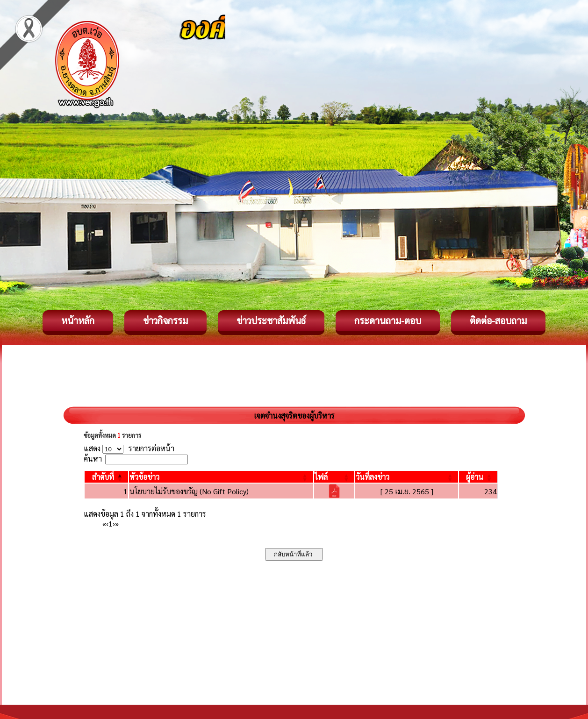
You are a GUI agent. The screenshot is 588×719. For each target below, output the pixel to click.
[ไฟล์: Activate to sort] (334, 477)
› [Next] (114, 523)
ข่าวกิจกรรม (165, 320)
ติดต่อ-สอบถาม (498, 320)
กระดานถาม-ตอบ (388, 320)
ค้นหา (93, 459)
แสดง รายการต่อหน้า (129, 448)
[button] (103, 477)
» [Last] (117, 523)
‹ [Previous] (107, 523)
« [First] (104, 523)
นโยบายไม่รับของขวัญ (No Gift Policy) (189, 491)
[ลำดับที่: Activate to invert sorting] (106, 477)
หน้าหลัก (78, 320)
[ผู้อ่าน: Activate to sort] (478, 477)
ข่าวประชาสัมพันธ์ (271, 320)
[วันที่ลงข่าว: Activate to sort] (407, 477)
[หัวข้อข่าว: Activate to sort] (221, 477)
